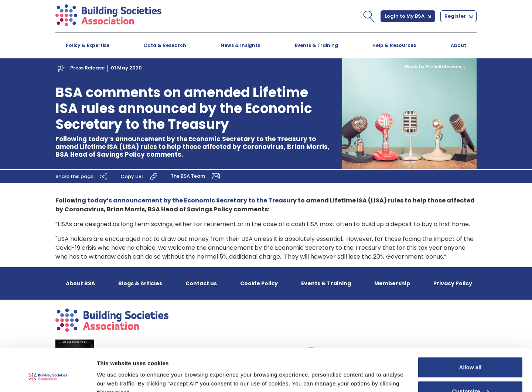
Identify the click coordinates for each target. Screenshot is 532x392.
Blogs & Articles (140, 283)
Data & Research (165, 45)
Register (458, 16)
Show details (114, 377)
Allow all (470, 332)
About (458, 45)
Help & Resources (394, 45)
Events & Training (316, 45)
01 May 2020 (126, 68)
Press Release (87, 68)
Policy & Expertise (88, 45)
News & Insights (240, 45)
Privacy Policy (453, 283)
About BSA (80, 283)
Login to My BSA (408, 16)
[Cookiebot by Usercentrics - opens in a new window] (48, 378)
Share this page (82, 176)
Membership (392, 283)
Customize (471, 356)
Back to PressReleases (433, 67)
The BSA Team (197, 176)
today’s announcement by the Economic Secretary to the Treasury (192, 200)
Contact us (201, 283)
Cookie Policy (259, 283)
